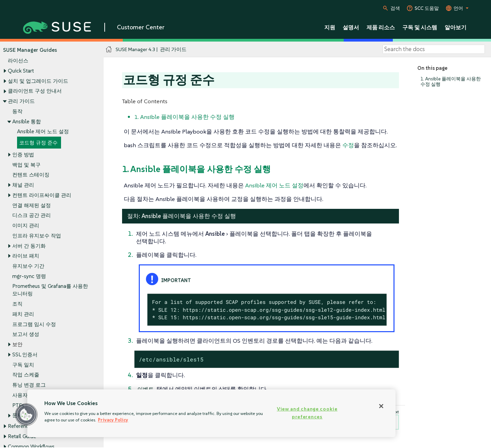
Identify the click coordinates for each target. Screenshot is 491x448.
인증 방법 (23, 155)
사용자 (20, 395)
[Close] (381, 406)
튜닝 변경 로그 (29, 385)
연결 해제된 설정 (32, 205)
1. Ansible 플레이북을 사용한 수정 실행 (451, 82)
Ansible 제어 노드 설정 (43, 132)
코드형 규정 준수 (38, 143)
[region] (211, 413)
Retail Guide (22, 436)
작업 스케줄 (26, 375)
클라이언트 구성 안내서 (35, 91)
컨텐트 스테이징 (31, 175)
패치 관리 (23, 314)
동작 (17, 111)
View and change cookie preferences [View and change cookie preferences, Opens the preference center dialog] (307, 413)
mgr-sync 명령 (29, 276)
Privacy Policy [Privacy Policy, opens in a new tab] (113, 420)
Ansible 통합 (27, 121)
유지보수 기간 (28, 266)
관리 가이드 (21, 101)
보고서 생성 (26, 334)
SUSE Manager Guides (30, 50)
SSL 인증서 (25, 354)
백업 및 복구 (26, 165)
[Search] (434, 49)
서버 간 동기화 (29, 246)
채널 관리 (23, 185)
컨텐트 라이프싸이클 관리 (42, 195)
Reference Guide (27, 426)
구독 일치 (23, 365)
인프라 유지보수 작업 (37, 236)
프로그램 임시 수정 (34, 324)
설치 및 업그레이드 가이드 (38, 81)
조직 (17, 304)
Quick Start (21, 71)
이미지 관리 (26, 225)
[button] (26, 415)
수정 (348, 145)
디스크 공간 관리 (32, 215)
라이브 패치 (26, 256)
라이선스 (18, 61)
